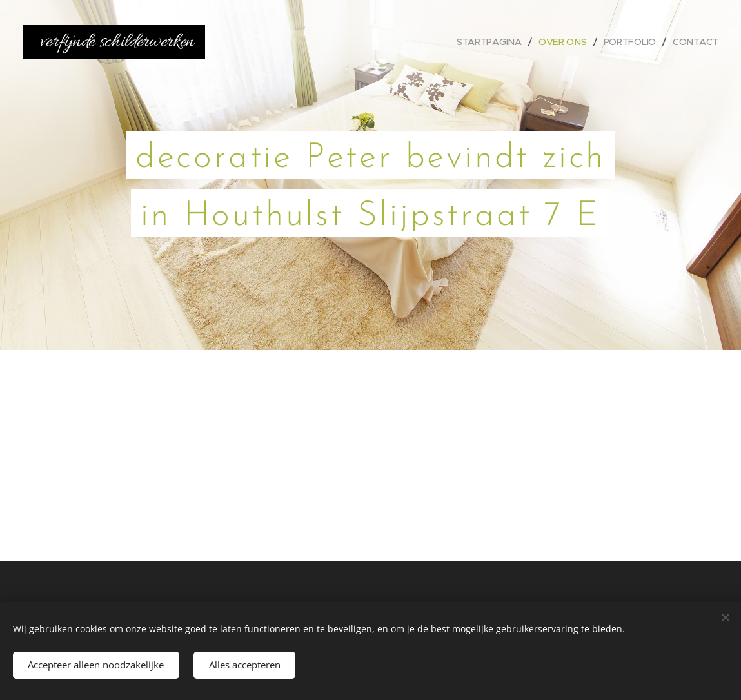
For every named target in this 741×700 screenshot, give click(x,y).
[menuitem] (490, 42)
